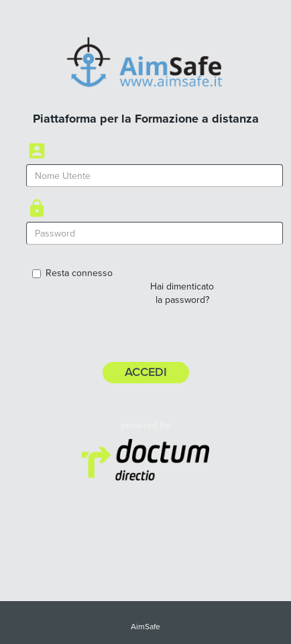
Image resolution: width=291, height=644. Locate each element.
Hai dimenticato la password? (182, 293)
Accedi (146, 372)
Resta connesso (72, 273)
